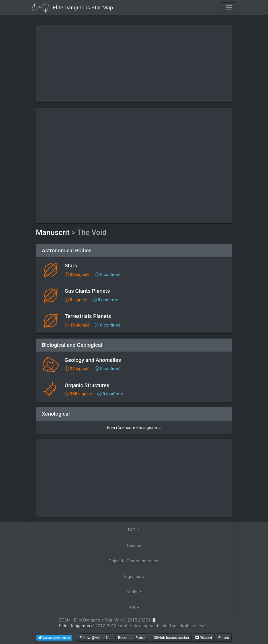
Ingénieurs (134, 577)
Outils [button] (132, 592)
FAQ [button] (132, 530)
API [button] (132, 608)
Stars (71, 266)
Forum (224, 638)
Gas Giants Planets (87, 291)
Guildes (134, 546)
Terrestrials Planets (88, 316)
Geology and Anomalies (93, 360)
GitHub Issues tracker (171, 638)
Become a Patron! (133, 638)
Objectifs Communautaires (134, 561)
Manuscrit (53, 232)
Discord (204, 638)
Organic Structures (87, 385)
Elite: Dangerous (75, 626)
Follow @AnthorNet (96, 638)
